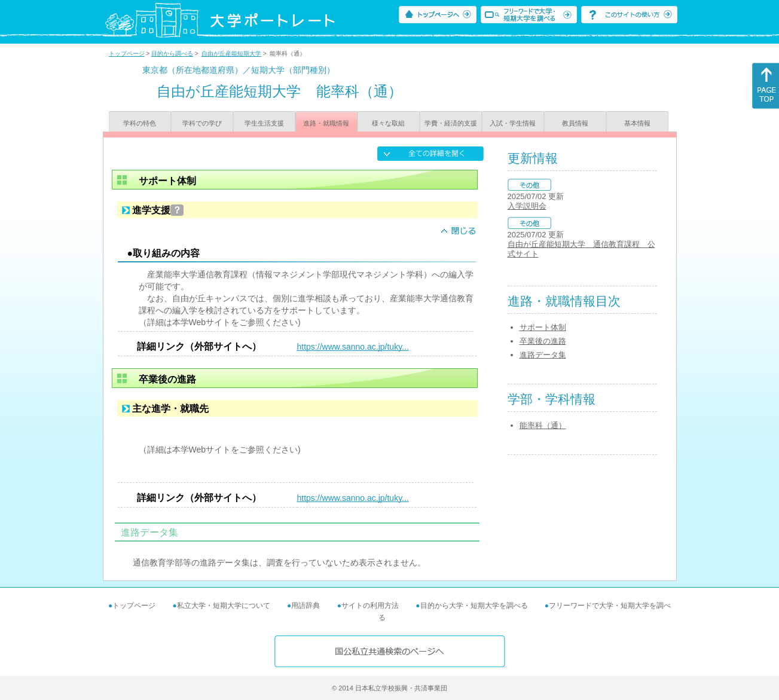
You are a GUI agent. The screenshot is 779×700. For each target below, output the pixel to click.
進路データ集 (543, 355)
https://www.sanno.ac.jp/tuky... (353, 347)
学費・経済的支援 (451, 123)
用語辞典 (306, 606)
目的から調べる (172, 54)
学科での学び (202, 123)
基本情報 (637, 123)
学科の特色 (140, 123)
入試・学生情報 (513, 123)
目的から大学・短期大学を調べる (474, 606)
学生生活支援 (264, 123)
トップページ (127, 54)
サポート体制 (543, 327)
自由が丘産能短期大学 (231, 54)
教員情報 (575, 123)
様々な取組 (388, 123)
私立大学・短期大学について (224, 606)
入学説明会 (527, 206)
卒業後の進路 (543, 341)
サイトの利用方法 (370, 606)
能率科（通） (543, 425)
